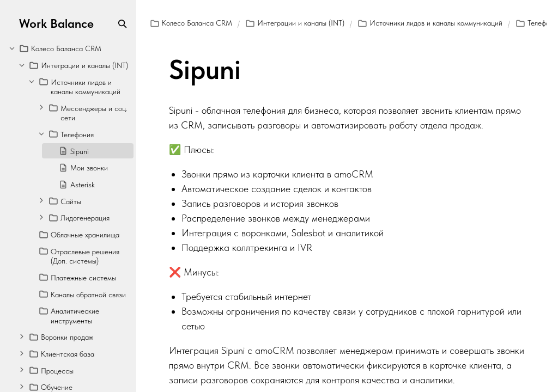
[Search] (122, 24)
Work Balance (56, 24)
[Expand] (41, 107)
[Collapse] (12, 48)
